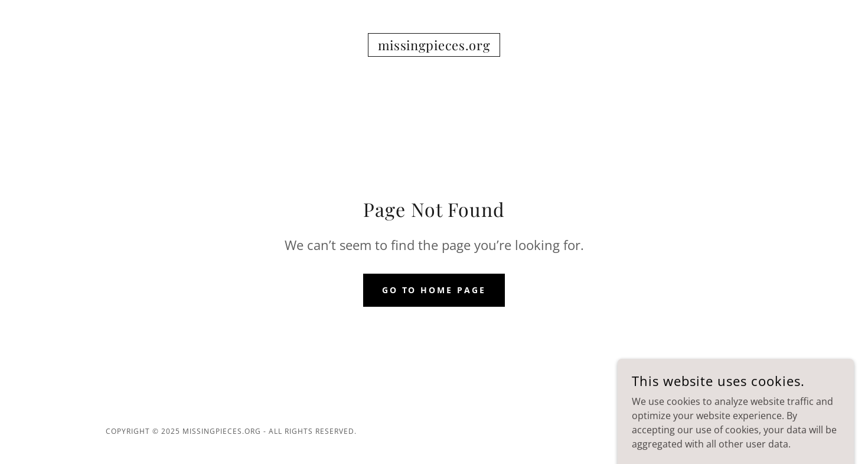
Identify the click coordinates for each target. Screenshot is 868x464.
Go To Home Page (434, 290)
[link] (434, 47)
